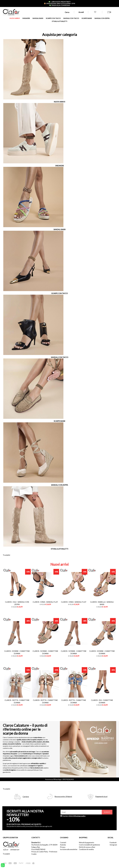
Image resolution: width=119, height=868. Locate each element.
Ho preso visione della (74, 816)
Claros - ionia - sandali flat (45, 602)
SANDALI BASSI (38, 18)
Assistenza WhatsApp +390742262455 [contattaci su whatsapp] (59, 779)
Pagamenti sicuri (101, 797)
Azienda (63, 845)
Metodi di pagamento (87, 843)
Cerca (67, 12)
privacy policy (81, 816)
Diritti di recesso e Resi (87, 847)
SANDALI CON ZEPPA (102, 18)
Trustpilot (6, 555)
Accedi (81, 12)
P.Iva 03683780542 (38, 849)
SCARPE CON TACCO (53, 18)
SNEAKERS (26, 18)
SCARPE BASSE (87, 18)
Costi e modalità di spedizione (89, 845)
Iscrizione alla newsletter (69, 849)
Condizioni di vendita (86, 849)
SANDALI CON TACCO (71, 18)
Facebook (113, 843)
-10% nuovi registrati (60, 2)
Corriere (26, 797)
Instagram (113, 845)
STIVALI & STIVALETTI (60, 21)
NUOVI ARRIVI (15, 18)
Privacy (63, 847)
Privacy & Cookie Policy (40, 852)
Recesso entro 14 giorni (63, 797)
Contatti (63, 843)
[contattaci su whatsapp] (3, 865)
